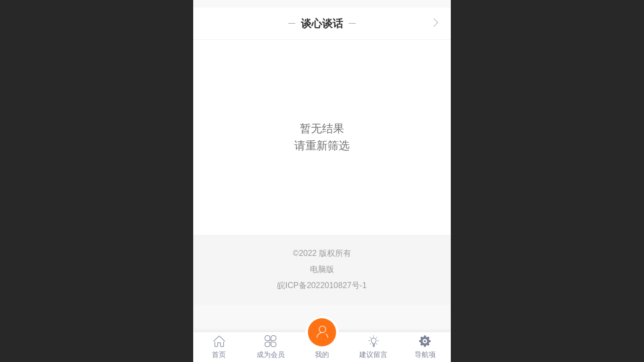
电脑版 (322, 269)
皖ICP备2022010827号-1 (322, 285)
